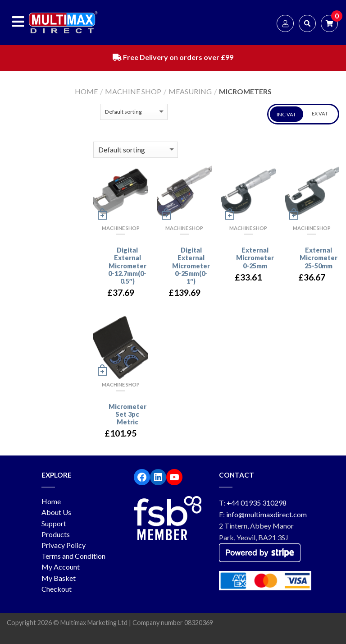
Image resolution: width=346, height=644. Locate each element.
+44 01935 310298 (257, 503)
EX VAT (320, 113)
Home (86, 91)
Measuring (190, 91)
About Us (56, 512)
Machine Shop (133, 91)
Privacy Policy (64, 545)
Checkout (57, 589)
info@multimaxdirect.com (266, 514)
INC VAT (286, 114)
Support (54, 523)
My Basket (59, 578)
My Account (61, 567)
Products (56, 534)
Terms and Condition (73, 556)
